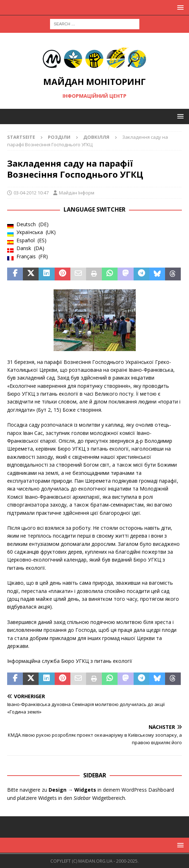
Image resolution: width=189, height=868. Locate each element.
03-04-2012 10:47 (31, 193)
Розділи (59, 137)
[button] (179, 7)
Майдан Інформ (77, 193)
